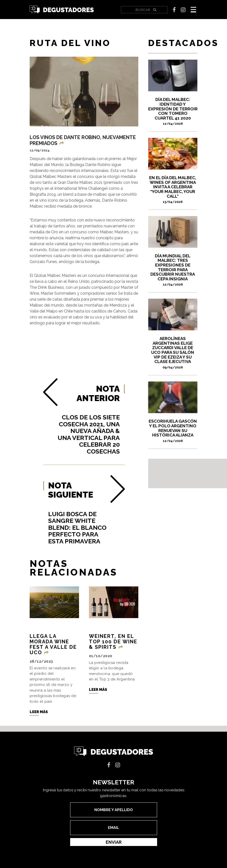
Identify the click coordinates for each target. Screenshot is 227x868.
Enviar (114, 842)
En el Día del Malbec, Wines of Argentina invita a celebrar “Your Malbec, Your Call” (173, 189)
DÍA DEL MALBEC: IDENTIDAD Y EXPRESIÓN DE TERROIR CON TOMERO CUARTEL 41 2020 (173, 111)
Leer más (39, 712)
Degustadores (62, 10)
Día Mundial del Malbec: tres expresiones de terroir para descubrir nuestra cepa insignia (173, 270)
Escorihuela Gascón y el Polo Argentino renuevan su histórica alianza (173, 431)
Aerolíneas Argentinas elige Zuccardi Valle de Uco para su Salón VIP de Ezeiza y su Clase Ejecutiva (173, 353)
